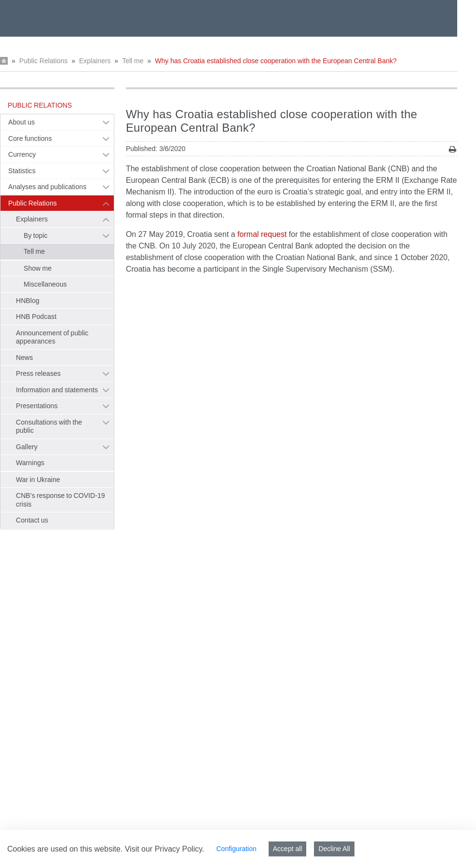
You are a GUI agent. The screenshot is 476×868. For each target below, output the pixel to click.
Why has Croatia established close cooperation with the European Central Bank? (276, 61)
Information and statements (57, 390)
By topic (36, 235)
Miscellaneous (45, 284)
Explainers (95, 61)
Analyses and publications (47, 187)
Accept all (288, 849)
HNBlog (28, 301)
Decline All (334, 849)
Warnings (30, 463)
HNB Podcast (36, 317)
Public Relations (43, 61)
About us (21, 122)
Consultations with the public (49, 427)
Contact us (32, 520)
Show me (38, 268)
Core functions (30, 138)
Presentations (37, 406)
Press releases (38, 373)
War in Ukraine (38, 480)
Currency (22, 154)
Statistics (22, 171)
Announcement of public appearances (52, 337)
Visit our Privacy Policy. (165, 849)
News (24, 358)
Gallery (27, 447)
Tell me (133, 61)
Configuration (236, 849)
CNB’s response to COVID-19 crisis (61, 500)
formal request (262, 234)
